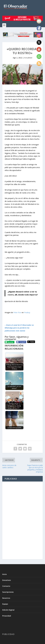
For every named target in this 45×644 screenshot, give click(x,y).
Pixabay (27, 312)
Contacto (6, 586)
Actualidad (28, 58)
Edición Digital (8, 610)
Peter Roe (17, 312)
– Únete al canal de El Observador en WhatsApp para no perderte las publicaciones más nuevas (19, 328)
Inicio (4, 574)
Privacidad (7, 616)
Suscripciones (8, 592)
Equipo (5, 604)
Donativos (7, 580)
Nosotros (6, 598)
